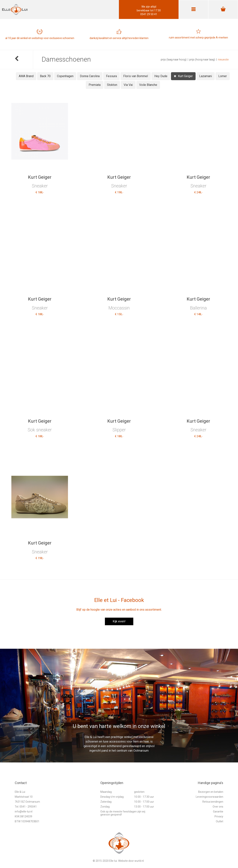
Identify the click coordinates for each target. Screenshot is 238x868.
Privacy (219, 816)
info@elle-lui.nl (24, 812)
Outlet (220, 821)
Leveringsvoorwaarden (210, 797)
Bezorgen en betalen (211, 792)
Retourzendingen (213, 802)
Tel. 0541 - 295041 (26, 807)
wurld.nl (139, 861)
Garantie (218, 812)
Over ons (218, 807)
